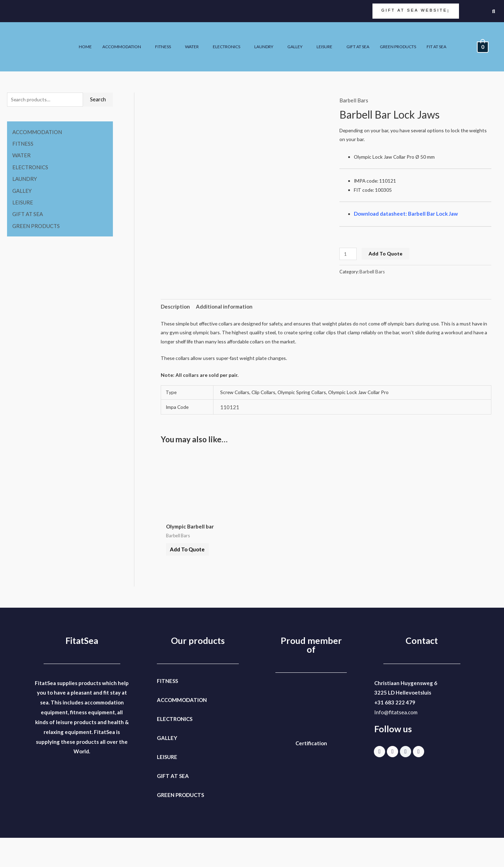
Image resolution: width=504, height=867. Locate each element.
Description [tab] (175, 319)
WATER (247, 39)
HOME (125, 39)
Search (98, 100)
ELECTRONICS (286, 39)
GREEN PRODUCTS (388, 54)
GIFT (163, 805)
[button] (168, 39)
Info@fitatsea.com (396, 741)
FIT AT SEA (433, 54)
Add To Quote (388, 264)
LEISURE (397, 39)
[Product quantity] (349, 264)
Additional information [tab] (225, 319)
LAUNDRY (329, 39)
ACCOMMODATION (167, 39)
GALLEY (364, 39)
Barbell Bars (354, 100)
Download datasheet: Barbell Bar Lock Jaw (407, 221)
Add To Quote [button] (192, 575)
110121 (230, 428)
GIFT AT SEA (435, 39)
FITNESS (214, 39)
